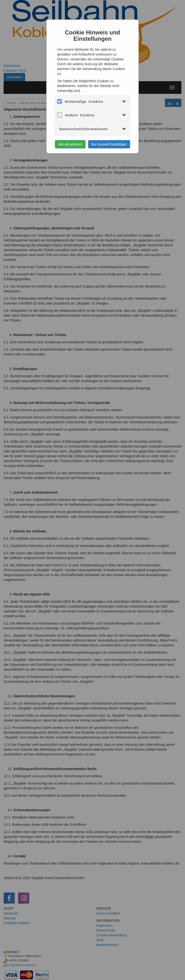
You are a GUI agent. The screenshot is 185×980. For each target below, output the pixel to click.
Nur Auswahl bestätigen (109, 144)
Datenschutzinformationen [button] (84, 129)
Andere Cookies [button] (80, 115)
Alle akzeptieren (70, 144)
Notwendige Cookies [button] (84, 102)
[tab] (92, 102)
